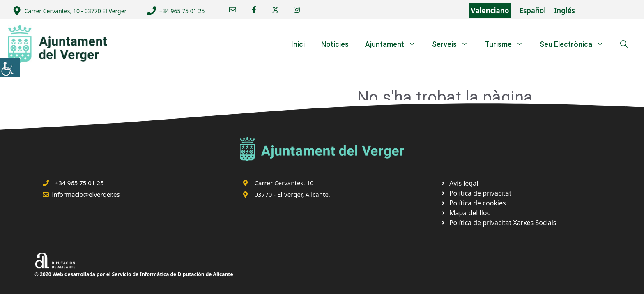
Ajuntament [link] (394, 44)
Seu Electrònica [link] (576, 44)
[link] (10, 67)
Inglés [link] (565, 10)
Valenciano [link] (490, 10)
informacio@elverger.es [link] (86, 194)
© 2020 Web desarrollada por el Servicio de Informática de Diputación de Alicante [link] (134, 274)
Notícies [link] (335, 44)
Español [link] (532, 10)
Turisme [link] (508, 44)
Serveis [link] (454, 44)
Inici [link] (298, 44)
